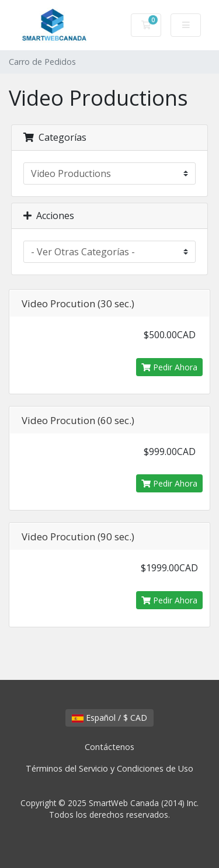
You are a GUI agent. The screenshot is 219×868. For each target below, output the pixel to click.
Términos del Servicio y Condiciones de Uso (109, 768)
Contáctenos (109, 747)
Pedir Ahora (169, 367)
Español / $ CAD (109, 718)
